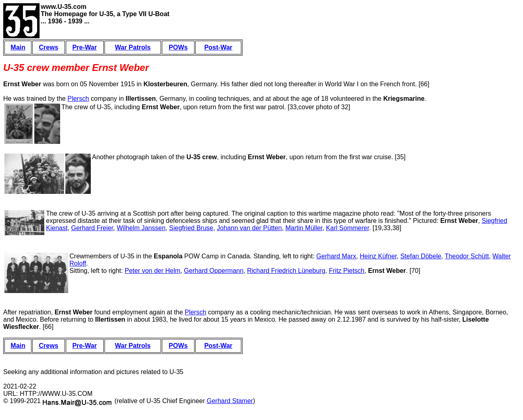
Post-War (218, 47)
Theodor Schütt (467, 256)
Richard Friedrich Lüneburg (286, 271)
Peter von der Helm (153, 271)
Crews (48, 47)
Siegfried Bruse (191, 228)
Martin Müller (304, 228)
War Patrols (133, 47)
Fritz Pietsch (347, 271)
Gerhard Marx (336, 256)
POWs (178, 47)
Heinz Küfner (378, 256)
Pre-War (85, 47)
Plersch (78, 99)
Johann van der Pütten (249, 228)
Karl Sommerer (348, 228)
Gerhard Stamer (230, 401)
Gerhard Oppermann (214, 271)
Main (18, 47)
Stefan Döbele (421, 256)
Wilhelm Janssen (141, 228)
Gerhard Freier (92, 228)
